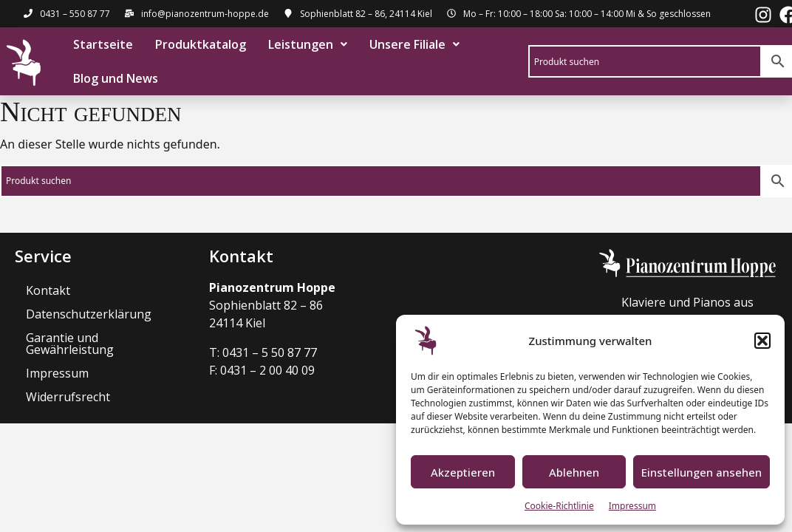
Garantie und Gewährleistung (70, 344)
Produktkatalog (200, 44)
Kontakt (48, 290)
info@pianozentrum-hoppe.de (205, 14)
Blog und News (115, 78)
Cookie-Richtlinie (559, 506)
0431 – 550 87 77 (75, 14)
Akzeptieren (463, 472)
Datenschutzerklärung (89, 314)
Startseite (102, 44)
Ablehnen (574, 472)
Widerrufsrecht (68, 397)
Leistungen (307, 44)
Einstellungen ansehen (701, 472)
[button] (762, 341)
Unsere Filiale (414, 44)
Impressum (632, 506)
